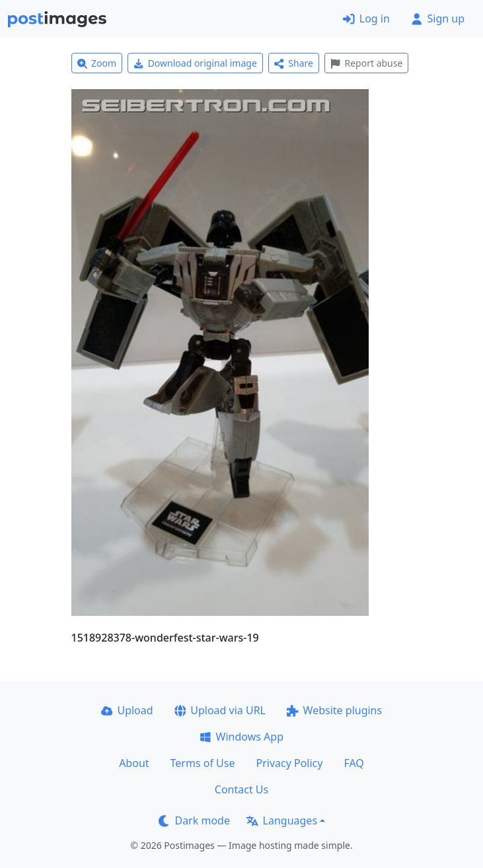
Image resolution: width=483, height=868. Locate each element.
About (134, 763)
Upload (127, 710)
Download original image (195, 63)
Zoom (97, 63)
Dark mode (194, 820)
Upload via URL (220, 710)
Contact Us (241, 789)
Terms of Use (203, 763)
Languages (282, 820)
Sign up (438, 18)
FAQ (353, 763)
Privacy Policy (289, 763)
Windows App (241, 737)
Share (294, 63)
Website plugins (334, 710)
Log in (366, 18)
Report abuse (366, 63)
